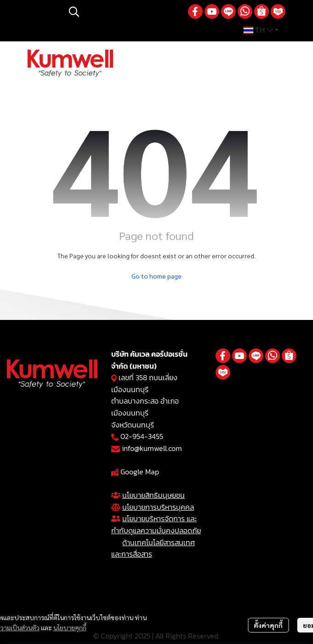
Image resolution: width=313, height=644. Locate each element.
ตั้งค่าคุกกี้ (268, 625)
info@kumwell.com (152, 448)
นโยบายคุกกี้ (70, 627)
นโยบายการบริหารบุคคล (158, 507)
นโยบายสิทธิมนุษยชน (154, 495)
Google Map (140, 472)
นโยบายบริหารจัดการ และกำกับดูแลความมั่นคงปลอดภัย (156, 524)
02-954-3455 (142, 436)
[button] (124, 11)
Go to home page (156, 276)
